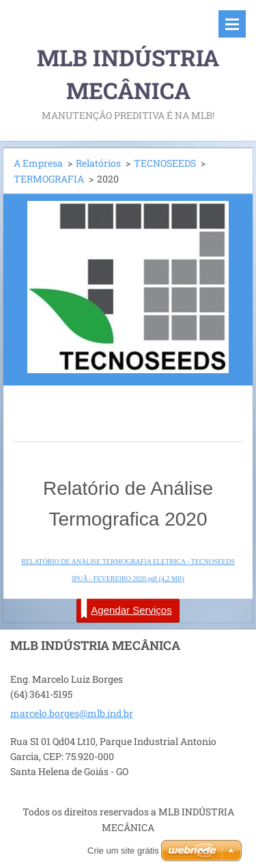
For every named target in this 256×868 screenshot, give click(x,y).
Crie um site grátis (123, 851)
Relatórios (98, 163)
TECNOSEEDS (165, 163)
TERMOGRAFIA (49, 179)
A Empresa (38, 163)
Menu (232, 24)
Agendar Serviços (126, 609)
